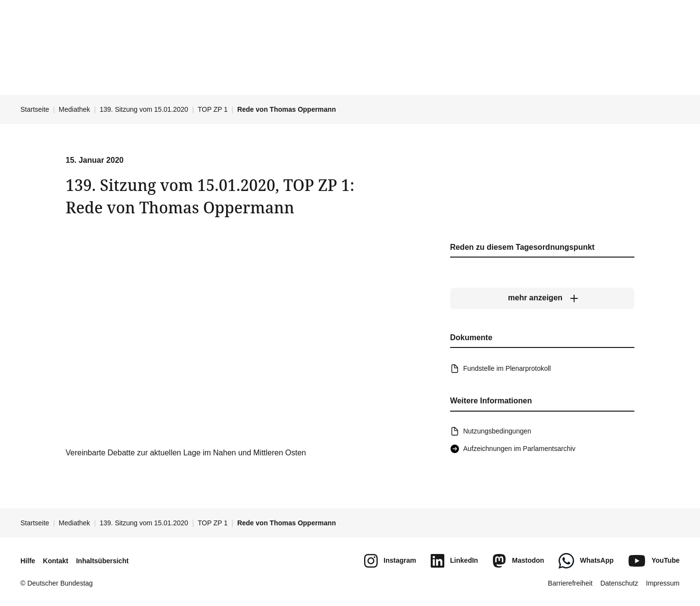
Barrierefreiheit (570, 583)
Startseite (35, 109)
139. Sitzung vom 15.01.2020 (144, 109)
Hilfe (28, 561)
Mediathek (75, 109)
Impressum (663, 583)
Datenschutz (619, 583)
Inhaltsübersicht (102, 561)
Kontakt (55, 561)
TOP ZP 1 (213, 109)
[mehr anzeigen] (542, 298)
